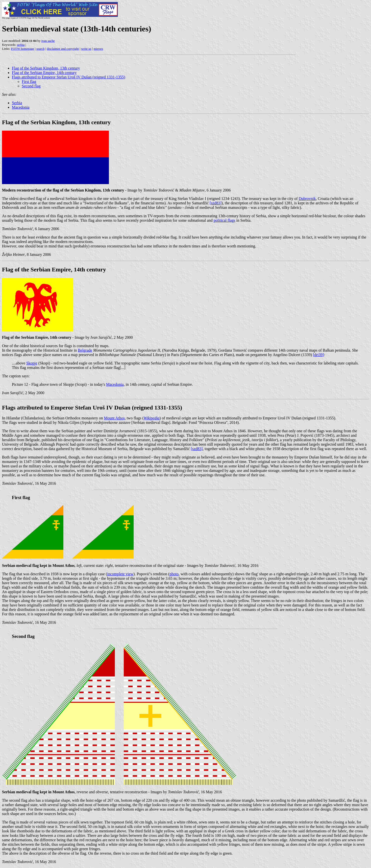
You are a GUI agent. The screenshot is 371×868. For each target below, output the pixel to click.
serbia (21, 45)
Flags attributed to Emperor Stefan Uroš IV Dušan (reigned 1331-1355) (69, 77)
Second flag (31, 86)
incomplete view (120, 574)
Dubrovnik (307, 199)
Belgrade (85, 350)
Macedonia (21, 107)
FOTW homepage (22, 49)
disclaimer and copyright (63, 49)
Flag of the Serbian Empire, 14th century (44, 73)
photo (174, 574)
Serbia (17, 103)
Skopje (32, 363)
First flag (29, 82)
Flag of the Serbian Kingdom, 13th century (46, 68)
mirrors (98, 49)
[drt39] (318, 355)
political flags (224, 220)
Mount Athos (114, 418)
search (40, 49)
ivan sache (48, 41)
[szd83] (216, 203)
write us (86, 49)
